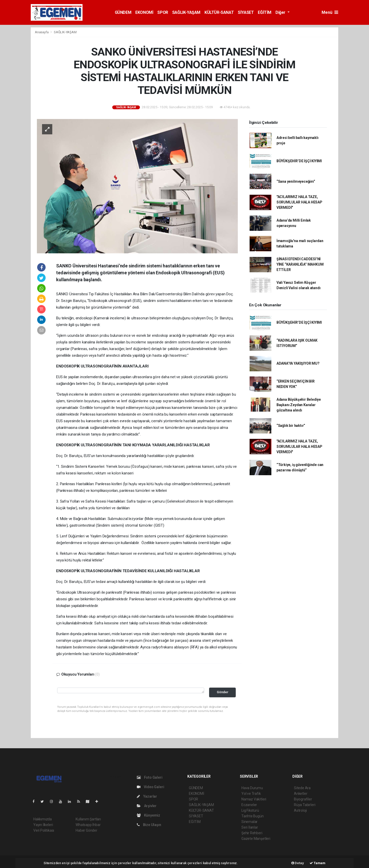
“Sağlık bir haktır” (291, 426)
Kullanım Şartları (88, 819)
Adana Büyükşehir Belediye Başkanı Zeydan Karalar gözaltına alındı (299, 405)
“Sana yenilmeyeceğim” (296, 181)
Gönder (223, 692)
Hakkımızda (43, 819)
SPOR (163, 12)
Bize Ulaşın (149, 825)
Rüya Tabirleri (305, 805)
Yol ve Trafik (251, 794)
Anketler (301, 794)
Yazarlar (147, 796)
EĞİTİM (265, 12)
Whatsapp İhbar (88, 825)
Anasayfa (42, 32)
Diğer (281, 12)
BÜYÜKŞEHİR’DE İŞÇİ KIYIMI (299, 161)
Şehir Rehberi (252, 833)
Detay (298, 863)
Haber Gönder (86, 830)
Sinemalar (249, 822)
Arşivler (147, 806)
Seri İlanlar (250, 827)
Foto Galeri (150, 777)
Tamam (317, 863)
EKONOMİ (144, 12)
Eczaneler (249, 805)
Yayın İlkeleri (43, 825)
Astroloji (300, 810)
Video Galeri (150, 787)
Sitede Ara (302, 788)
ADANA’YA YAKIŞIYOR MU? (298, 363)
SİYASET (246, 12)
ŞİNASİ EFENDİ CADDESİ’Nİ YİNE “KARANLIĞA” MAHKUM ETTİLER (300, 264)
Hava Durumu (252, 788)
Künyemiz (148, 815)
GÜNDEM (123, 12)
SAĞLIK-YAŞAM (186, 12)
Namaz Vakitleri (254, 799)
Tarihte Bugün (253, 816)
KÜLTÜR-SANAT (219, 12)
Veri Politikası (44, 830)
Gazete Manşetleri (256, 839)
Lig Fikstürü (250, 810)
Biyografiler (303, 799)
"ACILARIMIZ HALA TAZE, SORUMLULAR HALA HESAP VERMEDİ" (299, 202)
